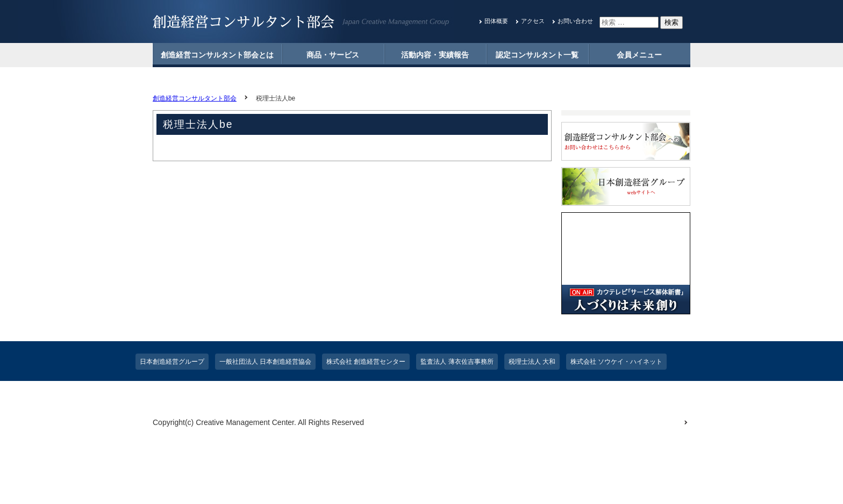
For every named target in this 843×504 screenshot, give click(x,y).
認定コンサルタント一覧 (537, 55)
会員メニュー (639, 55)
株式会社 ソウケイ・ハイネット (616, 362)
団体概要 (496, 21)
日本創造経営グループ (172, 362)
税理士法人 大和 (532, 362)
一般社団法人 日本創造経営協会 (265, 362)
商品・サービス (333, 55)
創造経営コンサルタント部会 (195, 98)
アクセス (533, 21)
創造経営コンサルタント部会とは (217, 55)
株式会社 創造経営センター (366, 362)
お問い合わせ (575, 21)
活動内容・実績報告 (435, 55)
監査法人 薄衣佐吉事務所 (457, 362)
